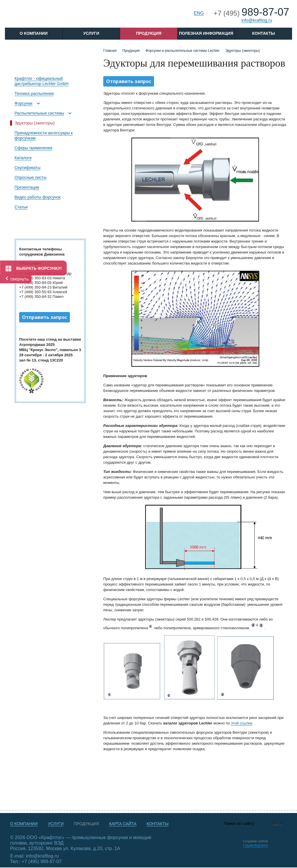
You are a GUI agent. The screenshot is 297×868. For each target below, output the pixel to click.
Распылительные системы (39, 113)
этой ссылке (241, 723)
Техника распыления (34, 93)
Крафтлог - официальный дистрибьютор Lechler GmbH (41, 81)
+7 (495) (251, 13)
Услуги (91, 33)
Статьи (21, 207)
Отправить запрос (45, 317)
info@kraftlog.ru (257, 20)
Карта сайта (123, 824)
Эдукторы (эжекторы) (35, 123)
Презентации (27, 187)
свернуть (19, 279)
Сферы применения (33, 148)
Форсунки (23, 103)
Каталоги (23, 158)
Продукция (149, 33)
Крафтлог (49, 15)
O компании (34, 33)
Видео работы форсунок (38, 197)
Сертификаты (27, 168)
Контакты (263, 33)
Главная (110, 51)
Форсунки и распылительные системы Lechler (183, 51)
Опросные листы (30, 177)
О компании (24, 824)
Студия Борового (256, 845)
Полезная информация (206, 33)
